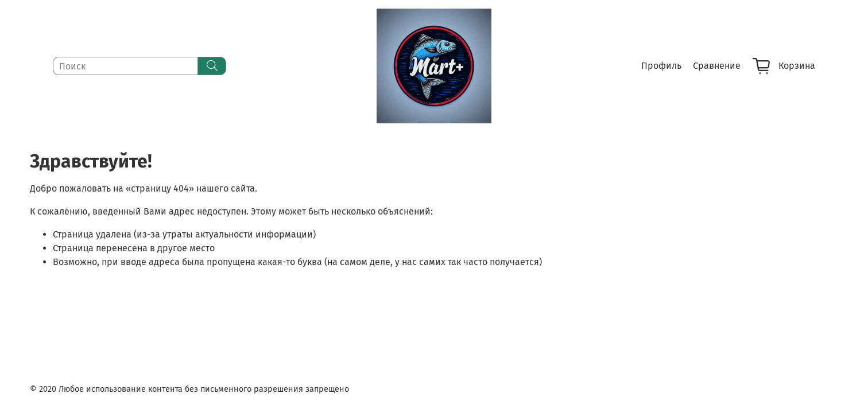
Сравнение (717, 66)
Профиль (661, 66)
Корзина (784, 66)
